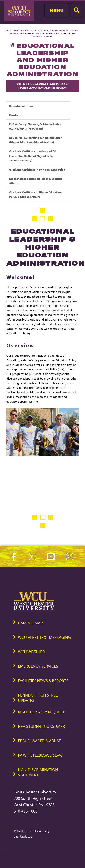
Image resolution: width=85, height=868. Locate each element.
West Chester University (21, 31)
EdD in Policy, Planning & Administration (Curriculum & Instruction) (36, 126)
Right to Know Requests (42, 712)
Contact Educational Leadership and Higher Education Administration (42, 86)
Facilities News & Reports (43, 681)
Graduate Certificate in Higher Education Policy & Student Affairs (35, 194)
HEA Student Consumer (41, 726)
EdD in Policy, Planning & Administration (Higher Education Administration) (36, 140)
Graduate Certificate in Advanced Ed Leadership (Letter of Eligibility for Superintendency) (32, 156)
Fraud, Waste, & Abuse (39, 741)
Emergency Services (38, 666)
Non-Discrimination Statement (38, 772)
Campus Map (30, 623)
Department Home (21, 106)
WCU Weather (31, 652)
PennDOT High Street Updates (39, 698)
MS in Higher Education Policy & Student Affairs (36, 181)
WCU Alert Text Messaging (44, 637)
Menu (57, 10)
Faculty (14, 115)
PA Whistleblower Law (40, 755)
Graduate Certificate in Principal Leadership (37, 169)
